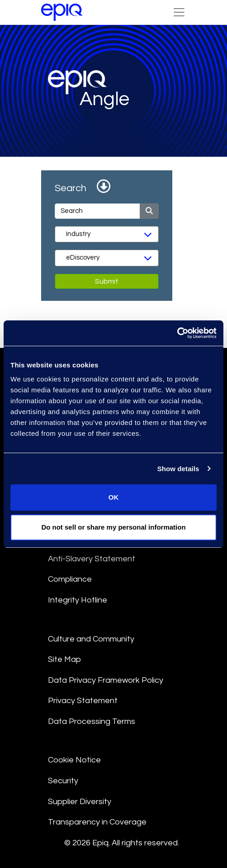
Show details (178, 469)
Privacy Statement (83, 701)
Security (63, 781)
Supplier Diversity (80, 802)
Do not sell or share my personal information (113, 527)
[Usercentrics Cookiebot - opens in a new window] (177, 333)
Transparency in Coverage (97, 822)
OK (114, 497)
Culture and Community (91, 639)
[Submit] (149, 211)
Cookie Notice (74, 760)
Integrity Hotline (78, 600)
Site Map (64, 659)
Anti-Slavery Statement (92, 559)
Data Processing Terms (92, 721)
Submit (107, 281)
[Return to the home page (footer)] (62, 12)
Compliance (70, 579)
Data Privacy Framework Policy (106, 680)
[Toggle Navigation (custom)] (179, 12)
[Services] (107, 258)
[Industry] (107, 234)
